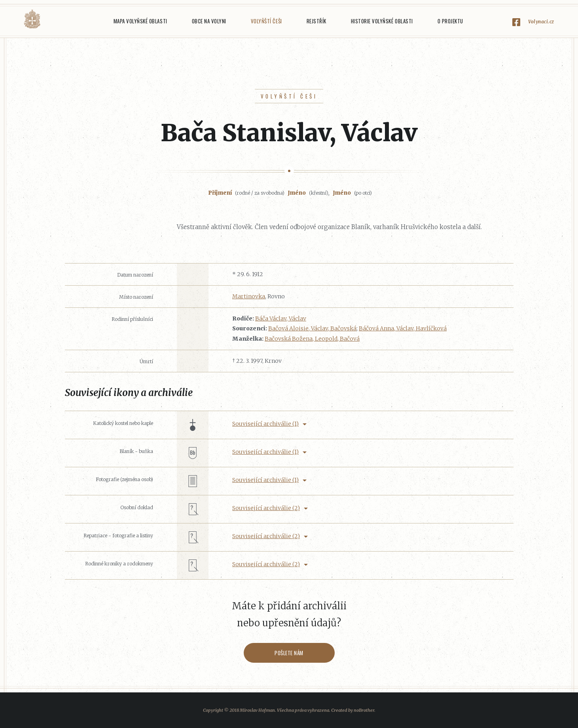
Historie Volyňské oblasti (382, 21)
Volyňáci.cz (32, 19)
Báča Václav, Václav (281, 318)
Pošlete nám (289, 653)
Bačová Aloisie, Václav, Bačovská (312, 328)
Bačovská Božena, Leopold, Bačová (312, 339)
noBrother (364, 710)
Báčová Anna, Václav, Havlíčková (403, 328)
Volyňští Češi (266, 21)
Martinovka (249, 296)
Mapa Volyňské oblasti (140, 21)
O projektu (450, 21)
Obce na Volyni (209, 21)
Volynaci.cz (541, 22)
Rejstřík (316, 21)
